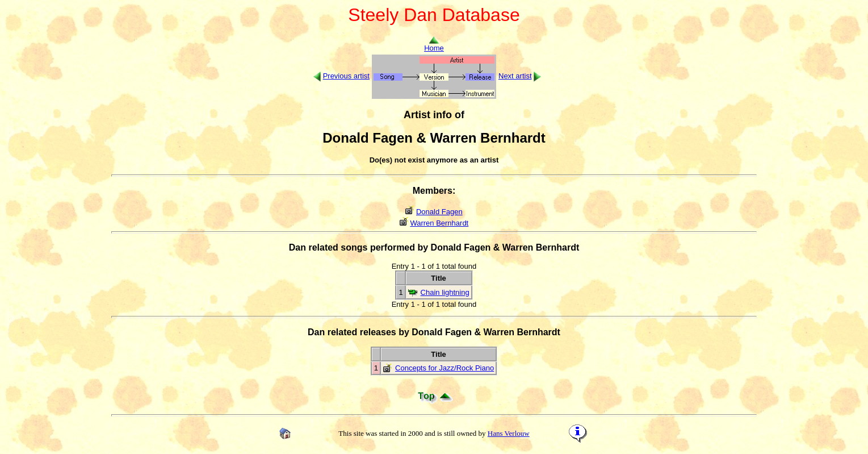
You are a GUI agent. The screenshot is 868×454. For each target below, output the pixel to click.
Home (434, 45)
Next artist (515, 76)
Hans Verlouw (509, 433)
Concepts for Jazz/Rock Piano (445, 368)
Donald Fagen (439, 212)
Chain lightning (445, 292)
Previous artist (346, 76)
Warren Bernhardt (439, 223)
